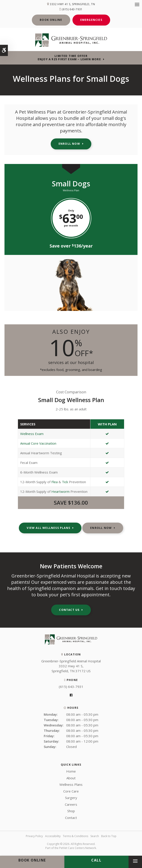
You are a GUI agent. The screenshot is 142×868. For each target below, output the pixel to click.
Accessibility (53, 836)
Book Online (51, 20)
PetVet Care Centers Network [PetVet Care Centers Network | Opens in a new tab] (78, 848)
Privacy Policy (34, 836)
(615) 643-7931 (72, 9)
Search (95, 836)
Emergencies (91, 20)
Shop (71, 811)
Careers (71, 804)
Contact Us (69, 610)
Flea (55, 482)
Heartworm (60, 491)
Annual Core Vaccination (38, 443)
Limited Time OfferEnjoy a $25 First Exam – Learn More (69, 58)
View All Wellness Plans (48, 528)
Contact (71, 818)
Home (71, 771)
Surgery (71, 798)
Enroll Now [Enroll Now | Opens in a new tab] (69, 144)
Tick (65, 482)
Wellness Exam (32, 434)
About (71, 778)
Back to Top (109, 836)
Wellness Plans (71, 784)
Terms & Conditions (75, 836)
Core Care (71, 791)
